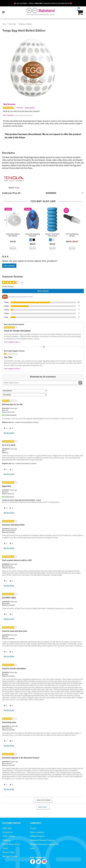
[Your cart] (80, 12)
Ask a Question (8, 115)
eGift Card (7, 828)
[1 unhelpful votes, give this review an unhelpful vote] (11, 470)
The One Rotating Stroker (72, 235)
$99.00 (33, 244)
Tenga (17, 188)
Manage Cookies (10, 856)
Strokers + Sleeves (25, 24)
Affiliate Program (37, 836)
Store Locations (37, 832)
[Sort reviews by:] (25, 391)
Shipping (6, 840)
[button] (31, 240)
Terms (5, 848)
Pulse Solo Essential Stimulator (33, 235)
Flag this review (9, 433)
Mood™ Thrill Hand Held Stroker (52, 235)
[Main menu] (3, 12)
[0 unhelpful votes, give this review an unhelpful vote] (11, 428)
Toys (4, 24)
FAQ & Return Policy (11, 844)
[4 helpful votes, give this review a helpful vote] (5, 581)
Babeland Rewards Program (42, 840)
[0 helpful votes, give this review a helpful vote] (5, 428)
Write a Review (30, 108)
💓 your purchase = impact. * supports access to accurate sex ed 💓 (43, 3)
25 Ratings (20, 108)
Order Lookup (9, 836)
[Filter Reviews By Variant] (25, 395)
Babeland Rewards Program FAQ (44, 844)
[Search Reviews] (43, 383)
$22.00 (52, 244)
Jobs (32, 848)
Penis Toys (12, 24)
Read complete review (12, 342)
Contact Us (8, 832)
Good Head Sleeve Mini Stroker (13, 235)
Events (33, 828)
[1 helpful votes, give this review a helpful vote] (5, 544)
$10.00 (13, 242)
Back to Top (43, 807)
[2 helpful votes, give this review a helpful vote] (5, 614)
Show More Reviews (43, 800)
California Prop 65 (43, 193)
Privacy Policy (9, 852)
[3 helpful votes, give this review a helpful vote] (5, 470)
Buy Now (13, 248)
